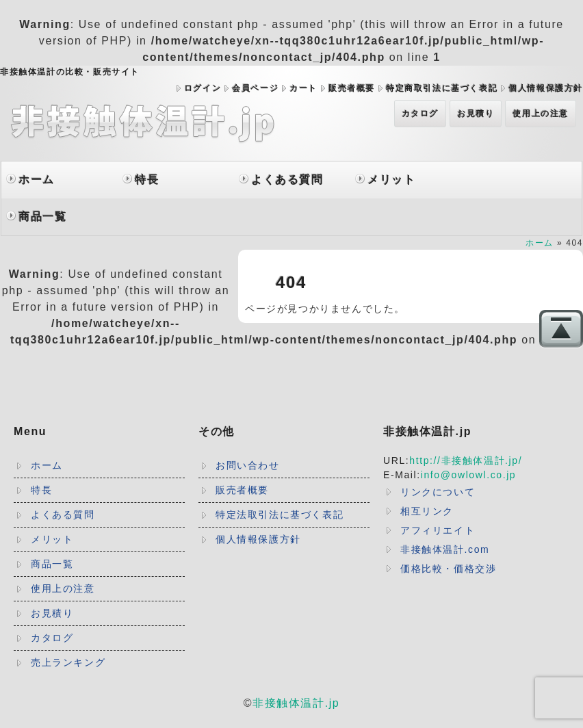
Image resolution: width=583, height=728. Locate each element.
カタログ (420, 114)
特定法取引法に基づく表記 (280, 515)
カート (303, 88)
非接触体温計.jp (296, 703)
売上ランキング (68, 662)
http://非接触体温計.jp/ (466, 460)
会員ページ (255, 88)
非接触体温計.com (445, 549)
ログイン (203, 88)
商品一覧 (42, 217)
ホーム (37, 180)
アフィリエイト (438, 530)
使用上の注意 (541, 114)
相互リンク (427, 511)
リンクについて (438, 492)
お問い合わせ (248, 465)
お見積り (476, 114)
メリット (391, 180)
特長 (147, 180)
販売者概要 (352, 88)
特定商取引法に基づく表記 (442, 88)
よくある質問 (287, 180)
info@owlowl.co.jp (468, 475)
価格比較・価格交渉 (448, 569)
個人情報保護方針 (546, 88)
